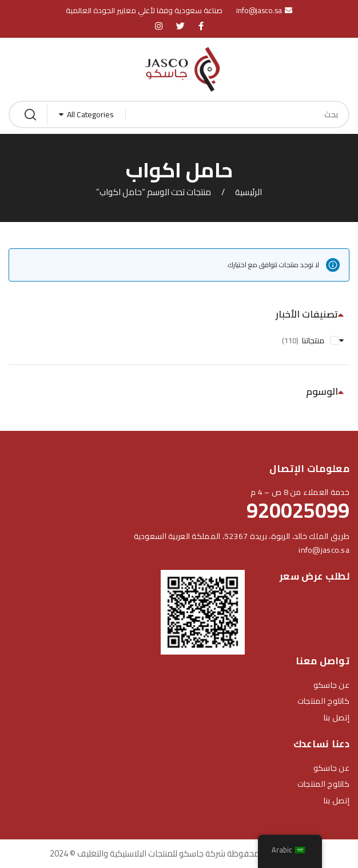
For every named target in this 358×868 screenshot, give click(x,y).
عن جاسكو (331, 685)
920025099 (298, 510)
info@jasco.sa (324, 550)
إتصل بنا (337, 718)
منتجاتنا (313, 340)
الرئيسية (248, 192)
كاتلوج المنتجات (323, 701)
